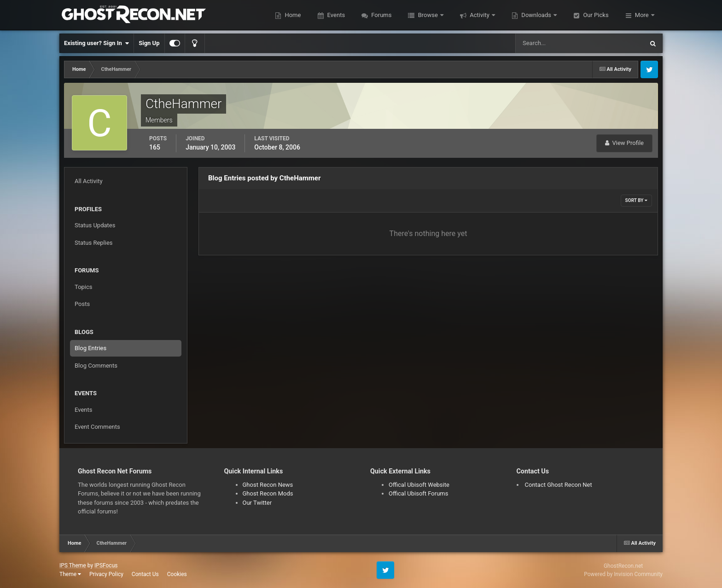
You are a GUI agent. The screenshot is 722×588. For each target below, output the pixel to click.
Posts (82, 304)
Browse (428, 15)
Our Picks (595, 15)
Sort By (636, 200)
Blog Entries (90, 348)
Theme (70, 574)
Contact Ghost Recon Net (559, 485)
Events (335, 15)
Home (292, 15)
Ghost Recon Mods (268, 493)
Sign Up (149, 43)
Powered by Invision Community (623, 574)
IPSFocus (106, 565)
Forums (381, 15)
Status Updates (95, 225)
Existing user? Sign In (96, 43)
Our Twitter (257, 503)
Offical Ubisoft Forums (418, 493)
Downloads (536, 15)
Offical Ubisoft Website (419, 485)
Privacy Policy (106, 574)
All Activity (89, 181)
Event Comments (97, 427)
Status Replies (94, 243)
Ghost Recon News (268, 485)
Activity (480, 15)
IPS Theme (73, 565)
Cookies (177, 574)
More (642, 15)
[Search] (551, 43)
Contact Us (145, 574)
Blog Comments (96, 366)
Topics (84, 287)
